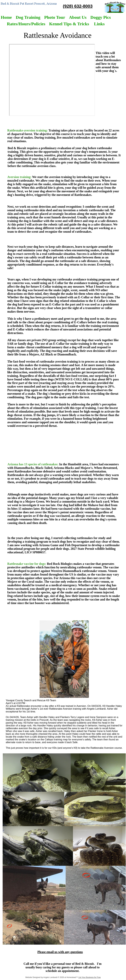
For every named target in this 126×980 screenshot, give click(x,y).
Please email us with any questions (60, 952)
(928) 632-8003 (78, 6)
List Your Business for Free (89, 977)
